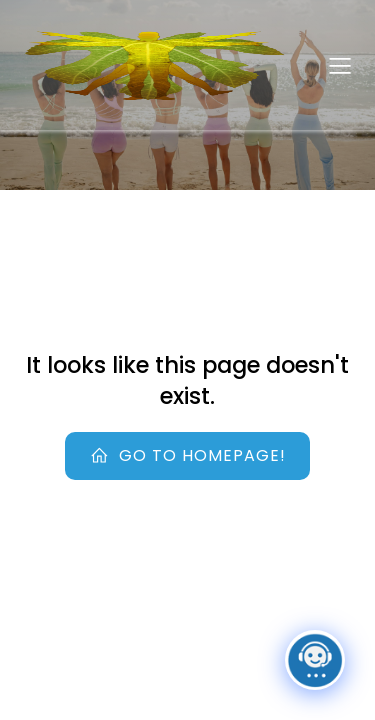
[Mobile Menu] (340, 65)
